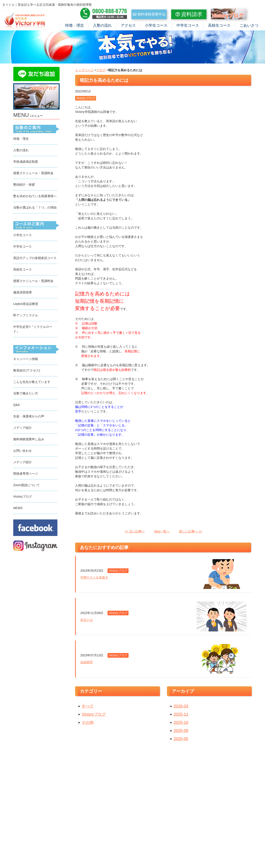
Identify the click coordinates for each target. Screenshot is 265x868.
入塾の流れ (102, 25)
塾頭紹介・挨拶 (24, 185)
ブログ (101, 71)
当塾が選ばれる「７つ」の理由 (35, 208)
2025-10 (181, 723)
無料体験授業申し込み (29, 440)
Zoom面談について (26, 486)
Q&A (17, 406)
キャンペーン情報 (26, 360)
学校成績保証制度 (26, 162)
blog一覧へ (162, 532)
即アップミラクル (26, 316)
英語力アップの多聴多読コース (35, 259)
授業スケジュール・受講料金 (33, 174)
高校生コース (219, 25)
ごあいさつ (249, 25)
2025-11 (181, 715)
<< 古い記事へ (135, 532)
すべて (88, 707)
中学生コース (188, 25)
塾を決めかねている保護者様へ (35, 197)
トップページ (84, 71)
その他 (88, 723)
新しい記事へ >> (191, 532)
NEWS (18, 509)
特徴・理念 (75, 25)
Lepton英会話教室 (26, 305)
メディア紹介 (23, 429)
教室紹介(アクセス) (27, 371)
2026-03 (181, 707)
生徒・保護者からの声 (29, 417)
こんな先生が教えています (32, 383)
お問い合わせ (23, 452)
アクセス (128, 25)
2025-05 (181, 740)
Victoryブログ (94, 715)
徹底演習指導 (23, 293)
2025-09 (181, 732)
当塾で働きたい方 (26, 394)
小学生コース (156, 25)
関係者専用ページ (26, 474)
